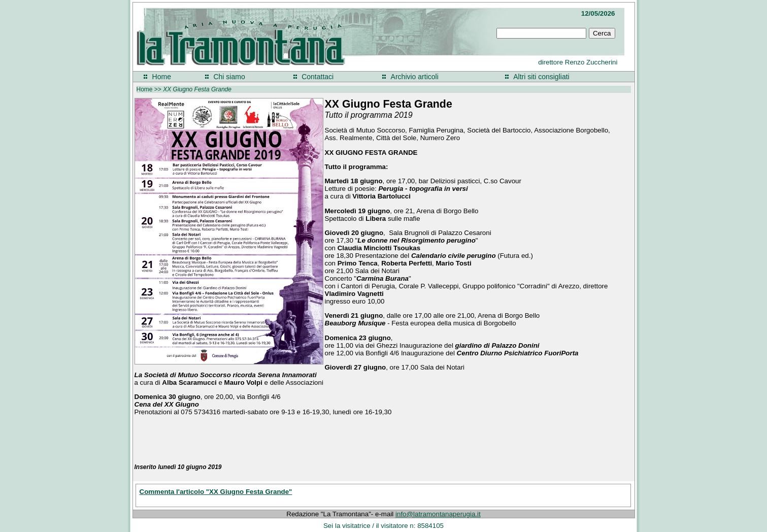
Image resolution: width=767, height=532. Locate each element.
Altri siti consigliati (541, 77)
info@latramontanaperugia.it (438, 514)
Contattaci (318, 77)
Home (162, 77)
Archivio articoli (415, 77)
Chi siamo (229, 77)
